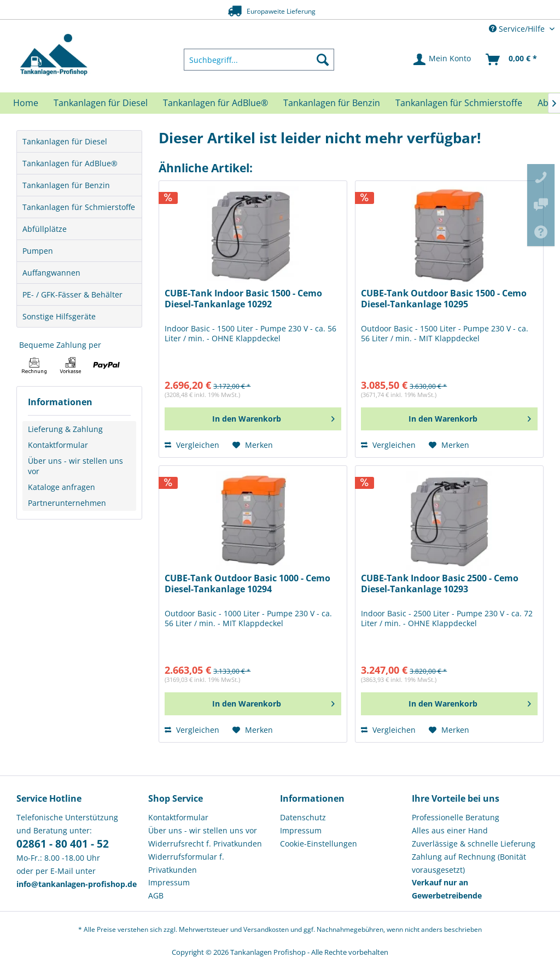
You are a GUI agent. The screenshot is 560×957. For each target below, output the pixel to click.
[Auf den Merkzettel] (253, 445)
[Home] (26, 103)
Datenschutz (303, 817)
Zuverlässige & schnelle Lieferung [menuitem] (474, 844)
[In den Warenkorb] (253, 419)
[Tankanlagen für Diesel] (101, 103)
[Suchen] (323, 60)
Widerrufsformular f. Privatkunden (186, 863)
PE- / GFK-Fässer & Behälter (72, 294)
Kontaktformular (58, 445)
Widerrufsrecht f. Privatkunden (205, 844)
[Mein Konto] (443, 60)
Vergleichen (192, 445)
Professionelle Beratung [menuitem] (456, 817)
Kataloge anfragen (62, 487)
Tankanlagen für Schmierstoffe (79, 207)
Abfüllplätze (45, 229)
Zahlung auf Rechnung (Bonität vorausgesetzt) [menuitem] (469, 863)
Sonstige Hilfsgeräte (59, 316)
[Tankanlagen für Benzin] (332, 103)
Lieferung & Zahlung (65, 429)
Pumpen (38, 251)
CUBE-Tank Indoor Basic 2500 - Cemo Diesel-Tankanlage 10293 (440, 584)
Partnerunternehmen (67, 503)
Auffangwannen (51, 273)
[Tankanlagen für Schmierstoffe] (459, 103)
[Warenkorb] (512, 60)
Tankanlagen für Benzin (66, 185)
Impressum (169, 882)
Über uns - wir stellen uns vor (75, 466)
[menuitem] (259, 60)
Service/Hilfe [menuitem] (518, 29)
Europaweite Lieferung (263, 11)
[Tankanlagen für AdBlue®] (215, 103)
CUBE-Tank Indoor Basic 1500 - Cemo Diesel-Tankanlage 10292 (243, 299)
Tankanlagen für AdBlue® (70, 163)
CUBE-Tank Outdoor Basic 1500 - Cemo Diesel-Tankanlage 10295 (444, 299)
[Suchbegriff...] (259, 60)
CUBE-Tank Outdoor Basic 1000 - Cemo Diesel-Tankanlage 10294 (247, 584)
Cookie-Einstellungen (319, 844)
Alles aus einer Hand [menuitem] (450, 830)
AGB (156, 895)
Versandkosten (266, 929)
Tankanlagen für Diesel (65, 141)
